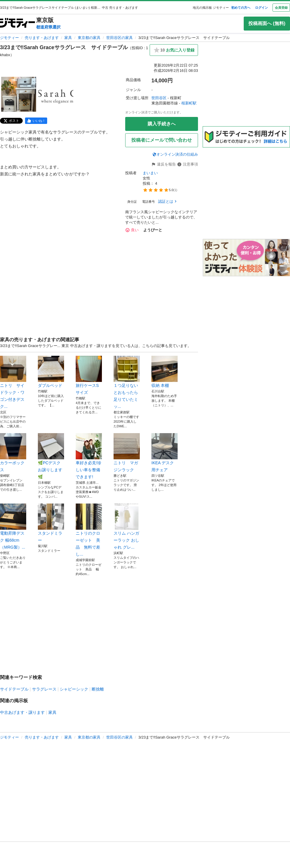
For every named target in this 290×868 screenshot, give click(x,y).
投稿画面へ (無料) (267, 23)
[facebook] (36, 121)
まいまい (150, 173)
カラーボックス (13, 453)
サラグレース (44, 689)
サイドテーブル (14, 689)
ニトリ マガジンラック (127, 453)
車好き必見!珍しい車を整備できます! (89, 456)
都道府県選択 (48, 27)
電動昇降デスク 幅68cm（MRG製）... (13, 527)
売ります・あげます (42, 38)
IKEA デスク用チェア (165, 453)
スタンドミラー (51, 523)
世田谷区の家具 (120, 38)
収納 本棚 (165, 372)
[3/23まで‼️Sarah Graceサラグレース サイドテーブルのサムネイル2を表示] (56, 94)
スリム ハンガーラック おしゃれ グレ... (127, 527)
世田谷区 (159, 98)
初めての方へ (241, 8)
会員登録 (281, 8)
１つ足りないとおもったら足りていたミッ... (127, 382)
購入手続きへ (162, 124)
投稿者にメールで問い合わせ (162, 140)
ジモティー (9, 38)
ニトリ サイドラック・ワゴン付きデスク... (13, 382)
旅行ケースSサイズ (89, 375)
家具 (68, 38)
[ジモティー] (17, 23)
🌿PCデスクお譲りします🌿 (51, 456)
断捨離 (98, 689)
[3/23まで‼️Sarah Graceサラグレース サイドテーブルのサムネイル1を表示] (19, 94)
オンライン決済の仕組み (175, 154)
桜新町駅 (189, 103)
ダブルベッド (51, 372)
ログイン (261, 8)
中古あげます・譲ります (22, 712)
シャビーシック (74, 689)
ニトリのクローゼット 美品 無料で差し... (89, 530)
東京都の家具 (89, 38)
